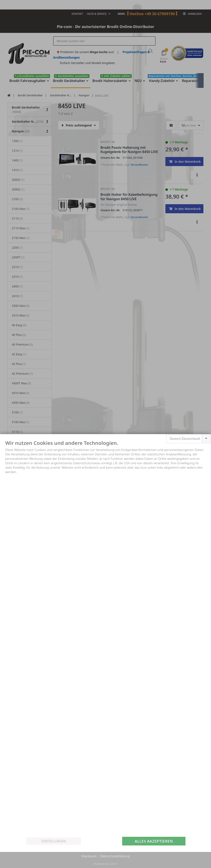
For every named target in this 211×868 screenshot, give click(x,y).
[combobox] (189, 439)
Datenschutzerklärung (115, 856)
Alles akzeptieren (154, 841)
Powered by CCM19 (105, 864)
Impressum (89, 856)
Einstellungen (53, 841)
